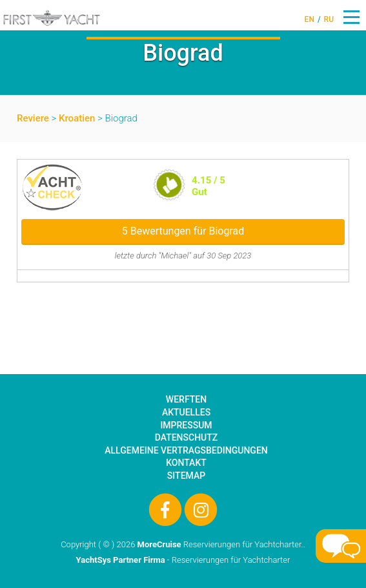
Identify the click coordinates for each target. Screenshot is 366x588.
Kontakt (186, 463)
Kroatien (77, 118)
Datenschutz (186, 437)
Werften (186, 399)
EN (310, 19)
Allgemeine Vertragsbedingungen (186, 450)
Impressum (186, 425)
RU (329, 19)
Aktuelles (186, 412)
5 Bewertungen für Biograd (183, 231)
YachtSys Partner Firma (121, 560)
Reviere (33, 118)
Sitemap (186, 476)
